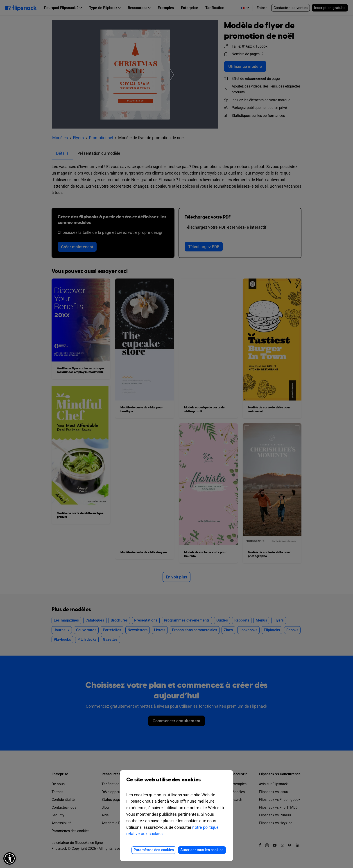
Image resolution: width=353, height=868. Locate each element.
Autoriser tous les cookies (202, 850)
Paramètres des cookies (154, 850)
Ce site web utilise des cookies (176, 783)
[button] (10, 858)
